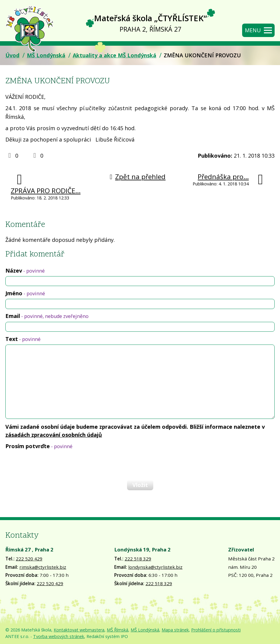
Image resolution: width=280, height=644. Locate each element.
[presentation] (50, 465)
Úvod (12, 55)
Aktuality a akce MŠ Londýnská (115, 55)
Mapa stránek (175, 630)
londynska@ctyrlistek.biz (155, 567)
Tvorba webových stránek (59, 636)
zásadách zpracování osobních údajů (54, 435)
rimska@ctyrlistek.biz (43, 567)
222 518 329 (138, 559)
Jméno (25, 293)
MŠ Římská (117, 630)
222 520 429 (29, 559)
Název (25, 270)
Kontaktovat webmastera (79, 630)
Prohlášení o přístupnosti (216, 630)
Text (23, 339)
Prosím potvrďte (39, 446)
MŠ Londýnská (46, 55)
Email (47, 316)
